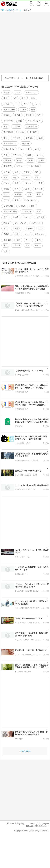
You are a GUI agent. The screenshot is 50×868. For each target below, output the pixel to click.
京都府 (16, 217)
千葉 (15, 178)
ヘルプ (46, 826)
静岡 (17, 189)
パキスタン (17, 155)
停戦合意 (40, 217)
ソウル (6, 194)
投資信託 (29, 138)
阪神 (33, 98)
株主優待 (7, 240)
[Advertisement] (25, 44)
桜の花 (6, 172)
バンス (6, 183)
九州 (37, 149)
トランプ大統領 (10, 212)
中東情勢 (7, 166)
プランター (21, 166)
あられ (21, 132)
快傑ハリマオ (9, 149)
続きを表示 (25, 751)
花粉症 (27, 189)
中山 (5, 98)
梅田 (5, 178)
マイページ (30, 824)
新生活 (27, 172)
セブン (39, 155)
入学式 (41, 160)
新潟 (39, 212)
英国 (17, 200)
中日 (5, 138)
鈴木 (5, 251)
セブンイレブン (30, 200)
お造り (6, 223)
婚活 (29, 155)
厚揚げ (6, 115)
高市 (33, 109)
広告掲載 (30, 826)
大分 (5, 217)
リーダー (31, 5)
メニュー (46, 5)
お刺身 (39, 183)
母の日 (30, 160)
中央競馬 (17, 229)
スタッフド (25, 149)
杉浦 (37, 178)
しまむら (22, 206)
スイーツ (29, 229)
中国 (39, 240)
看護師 (6, 234)
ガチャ (6, 200)
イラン (17, 92)
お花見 (6, 104)
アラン (23, 109)
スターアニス (31, 92)
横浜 (5, 229)
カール (26, 104)
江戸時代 (33, 132)
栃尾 (40, 138)
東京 (5, 245)
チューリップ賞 (34, 121)
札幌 (17, 234)
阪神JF (18, 115)
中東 (39, 194)
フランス (17, 245)
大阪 (5, 155)
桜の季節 (35, 166)
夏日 (24, 98)
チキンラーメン (10, 143)
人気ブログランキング (9, 4)
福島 (15, 98)
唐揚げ (6, 189)
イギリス (27, 183)
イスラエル (8, 121)
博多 (33, 206)
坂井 (29, 194)
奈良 (17, 172)
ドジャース (36, 223)
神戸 (36, 104)
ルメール (27, 217)
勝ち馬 (19, 160)
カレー (28, 240)
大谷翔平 (17, 126)
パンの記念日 (31, 126)
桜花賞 (6, 92)
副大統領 (18, 194)
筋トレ (38, 245)
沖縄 (27, 245)
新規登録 (21, 824)
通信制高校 (8, 206)
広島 (5, 126)
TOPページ (11, 824)
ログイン (39, 5)
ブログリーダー (42, 824)
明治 (20, 121)
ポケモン (26, 178)
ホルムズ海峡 (9, 109)
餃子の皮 (26, 143)
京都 (40, 229)
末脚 (17, 183)
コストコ (39, 189)
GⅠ (16, 104)
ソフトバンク (20, 223)
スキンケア (27, 212)
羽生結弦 (7, 160)
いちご (27, 234)
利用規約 (39, 826)
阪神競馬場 (8, 132)
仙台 (39, 115)
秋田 (37, 172)
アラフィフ (39, 234)
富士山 (29, 115)
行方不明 (17, 138)
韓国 (18, 240)
